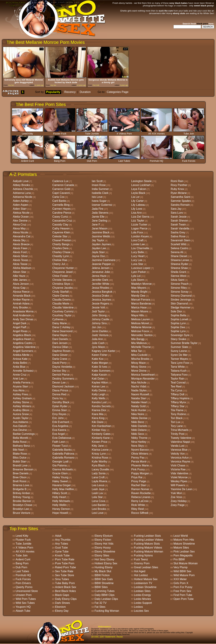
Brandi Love (20, 465)
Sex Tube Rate (64, 571)
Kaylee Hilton (100, 383)
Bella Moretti (21, 438)
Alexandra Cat (22, 236)
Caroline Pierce (62, 213)
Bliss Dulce (20, 458)
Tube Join (189, 132)
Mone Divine (139, 371)
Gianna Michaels (63, 469)
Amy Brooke (20, 307)
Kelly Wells (98, 398)
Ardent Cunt (27, 160)
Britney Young (21, 497)
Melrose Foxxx (140, 331)
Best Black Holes (65, 591)
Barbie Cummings (24, 434)
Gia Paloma (60, 465)
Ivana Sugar (99, 201)
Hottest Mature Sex (146, 579)
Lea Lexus (98, 485)
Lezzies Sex (141, 611)
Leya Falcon (139, 189)
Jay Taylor (98, 240)
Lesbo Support (143, 603)
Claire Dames (61, 296)
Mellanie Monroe (141, 327)
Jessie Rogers (100, 304)
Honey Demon (61, 509)
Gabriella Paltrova (63, 454)
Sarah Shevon (179, 221)
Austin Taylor (21, 418)
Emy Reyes (59, 414)
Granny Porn (142, 563)
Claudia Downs (62, 300)
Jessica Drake (100, 296)
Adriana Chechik (23, 189)
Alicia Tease (20, 264)
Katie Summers (101, 371)
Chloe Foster (60, 276)
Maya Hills (138, 315)
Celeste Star (60, 236)
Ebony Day (62, 611)
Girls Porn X (181, 583)
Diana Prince (60, 390)
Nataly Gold (138, 406)
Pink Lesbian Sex (184, 552)
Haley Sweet (60, 481)
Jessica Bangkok (102, 292)
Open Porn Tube (183, 599)
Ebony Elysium (104, 536)
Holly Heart (59, 497)
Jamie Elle (98, 217)
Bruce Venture (22, 513)
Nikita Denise (139, 418)
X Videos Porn (124, 132)
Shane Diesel (179, 256)
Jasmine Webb (101, 236)
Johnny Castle (100, 319)
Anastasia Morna (23, 311)
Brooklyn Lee (21, 509)
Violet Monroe (179, 477)
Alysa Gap (19, 288)
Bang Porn (60, 160)
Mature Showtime (184, 544)
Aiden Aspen (21, 205)
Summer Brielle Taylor (184, 343)
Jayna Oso (98, 256)
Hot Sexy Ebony (104, 559)
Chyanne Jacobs (63, 288)
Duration (85, 92)
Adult (58, 536)
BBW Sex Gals (104, 579)
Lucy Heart (138, 256)
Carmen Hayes (62, 209)
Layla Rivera (99, 481)
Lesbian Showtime (145, 587)
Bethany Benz (21, 446)
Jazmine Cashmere (104, 260)
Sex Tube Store (65, 575)
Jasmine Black (101, 232)
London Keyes (140, 236)
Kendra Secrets (101, 406)
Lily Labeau (138, 205)
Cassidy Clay (60, 225)
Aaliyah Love (21, 181)
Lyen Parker (139, 272)
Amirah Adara (21, 304)
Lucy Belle (138, 252)
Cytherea (58, 319)
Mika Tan (137, 351)
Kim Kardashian (101, 426)
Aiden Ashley (21, 201)
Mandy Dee (138, 296)
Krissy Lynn (99, 454)
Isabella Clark (100, 193)
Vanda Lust (178, 446)
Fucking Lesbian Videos (149, 540)
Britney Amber (21, 493)
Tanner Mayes (179, 359)
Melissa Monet (140, 323)
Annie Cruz (20, 375)
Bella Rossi (20, 442)
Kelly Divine (99, 390)
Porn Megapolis (183, 555)
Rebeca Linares (141, 497)
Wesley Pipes (179, 481)
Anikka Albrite (21, 355)
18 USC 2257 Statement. (104, 637)
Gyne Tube (62, 552)
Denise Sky (59, 371)
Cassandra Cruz (62, 221)
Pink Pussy (138, 469)
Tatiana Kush (179, 371)
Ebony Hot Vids (104, 544)
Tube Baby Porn (65, 583)
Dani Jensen (60, 343)
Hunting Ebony (104, 567)
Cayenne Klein (61, 232)
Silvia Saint (177, 280)
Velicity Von (178, 454)
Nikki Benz (138, 422)
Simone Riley (179, 288)
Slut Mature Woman (186, 563)
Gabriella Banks (62, 450)
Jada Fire (98, 209)
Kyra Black (98, 465)
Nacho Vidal (139, 386)
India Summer (100, 189)
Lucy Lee (137, 260)
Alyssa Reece (21, 292)
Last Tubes (124, 160)
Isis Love (97, 197)
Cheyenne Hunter (63, 268)
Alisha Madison (22, 268)
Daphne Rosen (62, 351)
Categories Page (118, 92)
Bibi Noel (18, 450)
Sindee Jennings (181, 300)
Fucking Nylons (143, 555)
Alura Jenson (21, 284)
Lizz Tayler (138, 221)
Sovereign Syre (180, 335)
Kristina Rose (100, 458)
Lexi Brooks (99, 509)
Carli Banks (59, 201)
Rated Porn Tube (65, 567)
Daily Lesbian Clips (106, 599)
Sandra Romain (180, 205)
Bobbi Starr (20, 462)
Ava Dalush (20, 426)
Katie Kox (98, 359)
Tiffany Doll (177, 394)
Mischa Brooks (140, 359)
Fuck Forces (189, 160)
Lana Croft (98, 477)
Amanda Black (22, 296)
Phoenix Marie (140, 465)
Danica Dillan (60, 347)
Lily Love (137, 209)
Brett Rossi (20, 481)
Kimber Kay (99, 430)
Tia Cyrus (177, 390)
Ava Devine (20, 430)
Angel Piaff (19, 327)
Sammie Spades (181, 201)
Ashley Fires (20, 394)
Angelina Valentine (24, 347)
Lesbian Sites (142, 591)
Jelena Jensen (101, 268)
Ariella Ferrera (22, 383)
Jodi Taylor (98, 311)
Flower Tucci (60, 446)
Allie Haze (19, 276)
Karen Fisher (100, 355)
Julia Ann (97, 339)
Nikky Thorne (139, 438)
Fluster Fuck (60, 132)
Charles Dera (60, 248)
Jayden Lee (99, 248)
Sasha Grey (178, 232)
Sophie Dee (178, 327)
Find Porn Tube (183, 595)
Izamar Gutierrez (102, 205)
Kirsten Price (100, 442)
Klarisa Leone (100, 450)
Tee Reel (176, 386)
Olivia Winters (140, 454)
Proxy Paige (139, 481)
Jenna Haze (99, 276)
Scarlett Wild (178, 244)
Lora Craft (137, 240)
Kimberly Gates (101, 434)
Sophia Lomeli (179, 319)
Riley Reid (138, 509)
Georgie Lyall (60, 462)
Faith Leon (59, 442)
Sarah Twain (178, 225)
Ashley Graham (22, 398)
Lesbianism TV (143, 583)
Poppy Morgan (140, 473)
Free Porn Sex (182, 591)
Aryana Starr (21, 386)
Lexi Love (98, 513)
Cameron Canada (63, 185)
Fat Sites (100, 607)
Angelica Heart (22, 339)
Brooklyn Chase (23, 505)
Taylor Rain (178, 379)
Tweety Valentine (181, 438)
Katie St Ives (100, 367)
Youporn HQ (23, 607)
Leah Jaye (98, 489)
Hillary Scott (60, 493)
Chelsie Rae (60, 260)
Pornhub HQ (156, 160)
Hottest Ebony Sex (106, 563)
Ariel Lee (18, 379)
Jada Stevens (100, 213)
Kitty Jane (98, 446)
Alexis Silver (20, 256)
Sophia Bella (178, 315)
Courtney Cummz (63, 311)
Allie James (20, 280)
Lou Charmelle (140, 248)
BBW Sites (101, 587)
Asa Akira (19, 390)
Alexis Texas (21, 260)
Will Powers (178, 485)
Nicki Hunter (139, 410)
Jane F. (96, 225)
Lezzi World (181, 536)
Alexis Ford (20, 252)
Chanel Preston (62, 240)
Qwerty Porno (24, 587)
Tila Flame (177, 410)
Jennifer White (101, 284)
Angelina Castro (23, 343)
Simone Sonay (180, 292)
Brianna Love (21, 485)
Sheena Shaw (179, 268)
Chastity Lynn (61, 256)
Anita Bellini (20, 363)
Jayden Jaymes (101, 244)
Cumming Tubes (105, 591)
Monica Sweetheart (143, 375)
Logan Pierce (139, 228)
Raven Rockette (141, 493)
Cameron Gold (61, 189)
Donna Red (59, 394)
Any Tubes (62, 544)
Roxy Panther (179, 185)
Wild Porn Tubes (26, 599)
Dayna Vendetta (62, 367)
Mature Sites (181, 548)
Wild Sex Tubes (25, 603)
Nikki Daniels (139, 426)
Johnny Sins (99, 323)
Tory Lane (177, 426)
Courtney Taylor (62, 315)
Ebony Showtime (105, 552)
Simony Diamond (181, 296)
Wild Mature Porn (184, 575)
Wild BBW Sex (182, 571)
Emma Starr (60, 410)
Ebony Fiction (103, 540)
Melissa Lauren (141, 319)
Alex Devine (20, 221)
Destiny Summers (63, 379)
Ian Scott (97, 181)
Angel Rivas (20, 331)
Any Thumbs (63, 540)
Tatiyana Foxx (179, 375)
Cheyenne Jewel (62, 272)
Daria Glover (60, 355)
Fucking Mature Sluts (147, 544)
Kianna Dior (99, 410)
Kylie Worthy (100, 462)
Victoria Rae (178, 469)
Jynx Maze (98, 347)
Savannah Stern (181, 240)
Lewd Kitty (27, 132)
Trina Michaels (180, 430)
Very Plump (180, 567)
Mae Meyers (139, 288)
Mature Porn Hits (184, 540)
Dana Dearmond (62, 331)
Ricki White (138, 505)
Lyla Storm (138, 280)
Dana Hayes (60, 335)
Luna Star (137, 264)
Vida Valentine (179, 473)
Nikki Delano (139, 430)
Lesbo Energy (142, 595)
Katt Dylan (98, 379)
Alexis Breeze (21, 244)
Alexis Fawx (20, 248)
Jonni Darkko (100, 331)
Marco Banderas (141, 304)
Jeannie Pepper (101, 264)
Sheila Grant (178, 272)
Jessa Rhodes (100, 288)
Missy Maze (138, 363)
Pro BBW (179, 559)
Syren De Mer (179, 355)
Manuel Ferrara (141, 300)
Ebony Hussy (103, 548)
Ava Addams (21, 422)
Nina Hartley (139, 442)
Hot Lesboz (141, 575)
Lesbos (138, 607)
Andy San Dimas (23, 319)
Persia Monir (139, 462)
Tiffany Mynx (178, 402)
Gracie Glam (60, 473)
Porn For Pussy (183, 587)
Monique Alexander (143, 379)
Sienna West (178, 276)
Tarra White (178, 367)
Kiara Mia (98, 414)
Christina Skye (61, 284)
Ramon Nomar (140, 489)
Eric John (58, 418)
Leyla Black (138, 193)
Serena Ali (177, 252)
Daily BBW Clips (104, 595)
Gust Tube (61, 548)
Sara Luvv (177, 213)
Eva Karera (59, 430)
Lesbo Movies (142, 599)
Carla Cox (58, 197)
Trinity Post (177, 434)
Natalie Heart (139, 402)
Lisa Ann (136, 213)
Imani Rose (99, 185)
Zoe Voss (176, 497)
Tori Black (177, 418)
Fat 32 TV (101, 603)
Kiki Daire (98, 422)
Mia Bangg (138, 339)
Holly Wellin (59, 505)
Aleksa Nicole (21, 213)
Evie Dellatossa (62, 438)
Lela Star (97, 497)
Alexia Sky (19, 240)
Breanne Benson (23, 469)
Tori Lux (176, 422)
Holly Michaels (61, 501)
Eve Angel (59, 434)
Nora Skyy (138, 446)
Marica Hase (139, 307)
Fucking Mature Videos (148, 548)
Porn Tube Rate (65, 559)
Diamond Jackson (63, 386)
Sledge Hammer (181, 307)
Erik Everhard (61, 422)
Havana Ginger (62, 485)
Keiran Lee (98, 386)
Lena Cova (98, 501)
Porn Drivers (23, 583)
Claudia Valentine (63, 307)
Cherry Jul (59, 264)
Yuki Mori (176, 493)
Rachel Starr (139, 485)
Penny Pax (138, 458)
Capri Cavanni (61, 193)
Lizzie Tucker (139, 225)
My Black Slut (103, 571)
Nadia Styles (139, 390)
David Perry (60, 363)
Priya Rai (137, 477)
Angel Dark (20, 323)
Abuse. (120, 637)
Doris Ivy (58, 398)
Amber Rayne (21, 300)
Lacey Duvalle (100, 469)
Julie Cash (98, 343)
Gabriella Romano (63, 458)
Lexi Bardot (99, 505)
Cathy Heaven (61, 228)
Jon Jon (97, 327)
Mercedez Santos (142, 335)
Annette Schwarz (23, 371)
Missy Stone (139, 367)
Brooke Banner (22, 501)
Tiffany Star (178, 406)
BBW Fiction (102, 575)
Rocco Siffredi (140, 513)
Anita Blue (19, 367)
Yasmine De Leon (182, 489)
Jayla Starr (98, 252)
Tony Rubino (178, 414)
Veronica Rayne (180, 462)
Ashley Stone (21, 402)
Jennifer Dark (100, 280)
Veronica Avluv (180, 458)
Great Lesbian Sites (146, 567)
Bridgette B (20, 489)
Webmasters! (104, 627)
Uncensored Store (27, 591)
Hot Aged (140, 571)
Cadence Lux (60, 181)
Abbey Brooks (21, 185)
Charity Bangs (61, 244)
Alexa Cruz (20, 225)
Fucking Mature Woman (149, 552)
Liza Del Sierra (140, 217)
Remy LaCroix (140, 501)
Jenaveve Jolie (101, 272)
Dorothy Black (61, 402)
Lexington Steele (141, 181)
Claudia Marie (61, 304)
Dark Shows (62, 603)
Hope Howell (60, 513)
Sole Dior (176, 311)
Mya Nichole (139, 383)
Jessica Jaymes (101, 300)
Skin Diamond (179, 304)
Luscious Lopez (141, 268)
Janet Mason (100, 228)
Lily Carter (138, 201)
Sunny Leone (179, 351)
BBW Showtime (104, 583)
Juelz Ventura (100, 335)
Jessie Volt (98, 307)
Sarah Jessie (179, 217)
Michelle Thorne (141, 347)
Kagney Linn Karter (104, 351)
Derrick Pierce (61, 375)
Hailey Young (60, 477)
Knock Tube (62, 555)
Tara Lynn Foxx (180, 363)
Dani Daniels (60, 339)
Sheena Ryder (179, 264)
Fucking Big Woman (107, 611)
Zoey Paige (178, 505)
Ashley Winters (22, 406)
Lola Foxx (137, 232)
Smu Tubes (62, 579)
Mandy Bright (139, 292)
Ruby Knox (177, 189)
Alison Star (19, 272)
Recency (70, 92)
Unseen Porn (24, 595)
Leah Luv (97, 493)
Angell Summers (23, 351)
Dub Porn (92, 160)
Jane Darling (100, 221)
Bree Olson (20, 477)
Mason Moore (140, 311)
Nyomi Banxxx (140, 450)
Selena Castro (179, 248)
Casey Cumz (60, 217)
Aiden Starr (20, 209)
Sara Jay (176, 209)
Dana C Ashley (61, 327)
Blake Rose (20, 454)
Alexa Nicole (21, 232)
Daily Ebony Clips (66, 599)
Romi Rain (177, 181)
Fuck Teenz (141, 559)
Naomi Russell (140, 394)
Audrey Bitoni (21, 410)
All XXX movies (156, 132)
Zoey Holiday (179, 501)
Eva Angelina (60, 426)
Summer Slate (179, 347)
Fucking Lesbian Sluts (147, 536)
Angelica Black (22, 335)
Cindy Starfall (60, 292)
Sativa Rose (178, 236)
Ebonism (60, 607)
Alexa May (19, 228)
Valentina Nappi (180, 442)
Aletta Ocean (21, 217)
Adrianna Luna (22, 193)
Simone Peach (180, 284)
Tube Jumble (92, 132)
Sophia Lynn (178, 323)
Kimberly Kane (101, 438)
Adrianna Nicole (23, 197)
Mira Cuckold (139, 355)
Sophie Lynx (178, 331)
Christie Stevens (62, 280)
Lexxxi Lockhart (141, 185)
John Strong (99, 315)
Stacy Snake (178, 339)
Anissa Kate (20, 359)
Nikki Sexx (138, 434)
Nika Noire (138, 414)
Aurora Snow (21, 414)
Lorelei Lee (138, 244)
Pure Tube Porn (65, 563)
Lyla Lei (136, 276)
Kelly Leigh (98, 394)
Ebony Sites (102, 555)
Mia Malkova (139, 343)
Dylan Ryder (60, 406)
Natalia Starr (139, 398)
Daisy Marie (60, 323)
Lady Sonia (99, 473)
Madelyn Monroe (141, 284)
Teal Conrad (178, 383)
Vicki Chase (178, 465)
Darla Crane (60, 359)
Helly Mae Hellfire (63, 489)
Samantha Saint (180, 197)
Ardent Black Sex (66, 587)
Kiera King (98, 418)
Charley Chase (61, 252)
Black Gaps (62, 595)
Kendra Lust (99, 402)
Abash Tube (23, 611)
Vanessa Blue (179, 450)
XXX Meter (180, 579)
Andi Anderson (22, 315)
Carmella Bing (61, 205)
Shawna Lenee (180, 260)
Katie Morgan (100, 363)
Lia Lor (135, 197)
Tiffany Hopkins (180, 398)
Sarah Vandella (180, 228)
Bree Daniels (21, 473)
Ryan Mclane (179, 193)
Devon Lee (59, 383)
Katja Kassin (99, 375)
